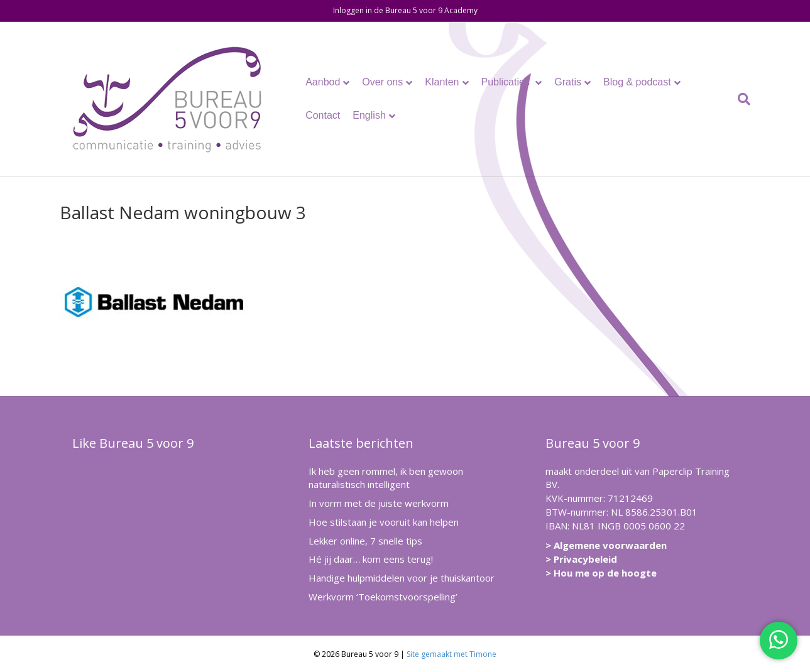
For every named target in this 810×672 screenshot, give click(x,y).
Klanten (442, 82)
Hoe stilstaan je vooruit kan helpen (384, 522)
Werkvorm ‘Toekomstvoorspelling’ (383, 597)
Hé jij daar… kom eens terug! (371, 559)
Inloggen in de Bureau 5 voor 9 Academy (405, 10)
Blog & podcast (637, 82)
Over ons (382, 82)
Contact (323, 115)
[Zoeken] (741, 99)
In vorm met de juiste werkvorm (379, 503)
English (369, 115)
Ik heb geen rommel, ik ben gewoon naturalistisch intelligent (386, 478)
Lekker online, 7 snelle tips (365, 541)
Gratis (568, 82)
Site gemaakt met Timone (452, 654)
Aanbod (323, 82)
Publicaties (507, 82)
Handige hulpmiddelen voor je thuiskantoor (402, 578)
